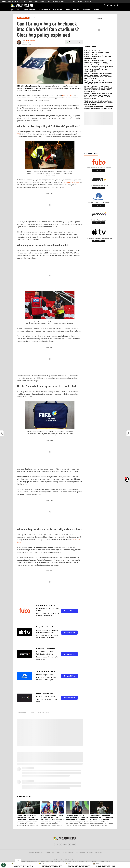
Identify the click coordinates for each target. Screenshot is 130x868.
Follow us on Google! (75, 42)
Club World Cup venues (71, 182)
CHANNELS (87, 9)
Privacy (58, 852)
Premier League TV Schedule (20, 1)
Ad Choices (90, 852)
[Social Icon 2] (65, 844)
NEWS (18, 9)
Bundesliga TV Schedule (85, 1)
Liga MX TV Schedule (46, 1)
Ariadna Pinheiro (30, 40)
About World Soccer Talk (35, 852)
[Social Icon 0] (56, 844)
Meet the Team (49, 852)
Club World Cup (68, 95)
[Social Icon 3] (70, 844)
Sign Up (99, 170)
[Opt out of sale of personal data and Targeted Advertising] (4, 865)
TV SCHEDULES (58, 9)
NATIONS (77, 9)
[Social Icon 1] (60, 844)
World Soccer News (43, 712)
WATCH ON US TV (44, 9)
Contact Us (99, 852)
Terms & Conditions (68, 852)
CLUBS (68, 9)
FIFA (18, 134)
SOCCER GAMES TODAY (29, 9)
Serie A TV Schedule (71, 1)
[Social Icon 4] (74, 844)
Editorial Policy (80, 852)
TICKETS (96, 9)
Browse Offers (69, 611)
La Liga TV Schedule (58, 1)
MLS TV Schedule (34, 1)
